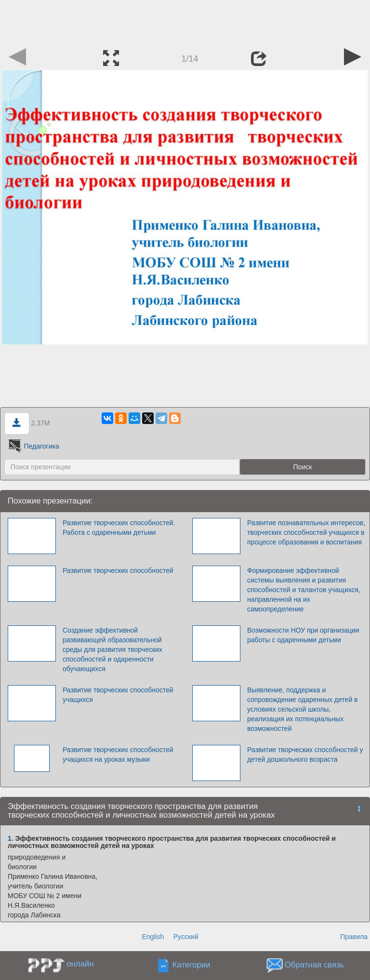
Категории (192, 965)
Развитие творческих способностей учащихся (118, 695)
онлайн (80, 964)
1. (11, 838)
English (153, 937)
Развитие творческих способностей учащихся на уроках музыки (118, 755)
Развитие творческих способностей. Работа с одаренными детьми (119, 528)
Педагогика (33, 446)
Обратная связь (315, 965)
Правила (354, 937)
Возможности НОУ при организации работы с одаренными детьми (303, 635)
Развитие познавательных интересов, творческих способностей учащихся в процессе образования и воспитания (306, 532)
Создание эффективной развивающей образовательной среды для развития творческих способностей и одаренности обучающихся (112, 649)
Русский (186, 937)
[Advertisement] (185, 22)
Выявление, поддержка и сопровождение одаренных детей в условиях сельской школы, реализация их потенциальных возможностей (303, 709)
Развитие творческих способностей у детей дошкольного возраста (305, 755)
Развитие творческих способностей (118, 570)
